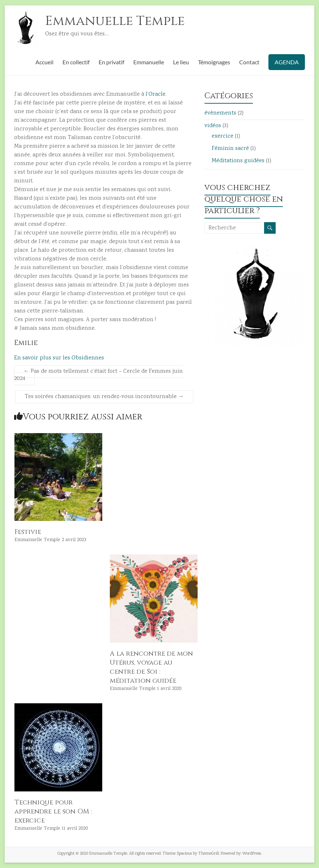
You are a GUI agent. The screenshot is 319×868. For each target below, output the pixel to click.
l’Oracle (156, 94)
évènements (220, 113)
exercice (223, 136)
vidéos (213, 126)
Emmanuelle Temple (115, 21)
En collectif (76, 62)
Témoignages (214, 62)
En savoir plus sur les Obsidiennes (59, 358)
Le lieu (181, 62)
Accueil (44, 62)
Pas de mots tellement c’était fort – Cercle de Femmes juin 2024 (98, 375)
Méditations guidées (238, 161)
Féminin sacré (230, 149)
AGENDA (287, 62)
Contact (249, 62)
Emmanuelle (149, 62)
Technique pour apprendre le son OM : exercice (53, 811)
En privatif (111, 62)
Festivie (28, 532)
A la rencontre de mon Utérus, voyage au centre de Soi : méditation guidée (151, 667)
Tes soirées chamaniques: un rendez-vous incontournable (104, 397)
